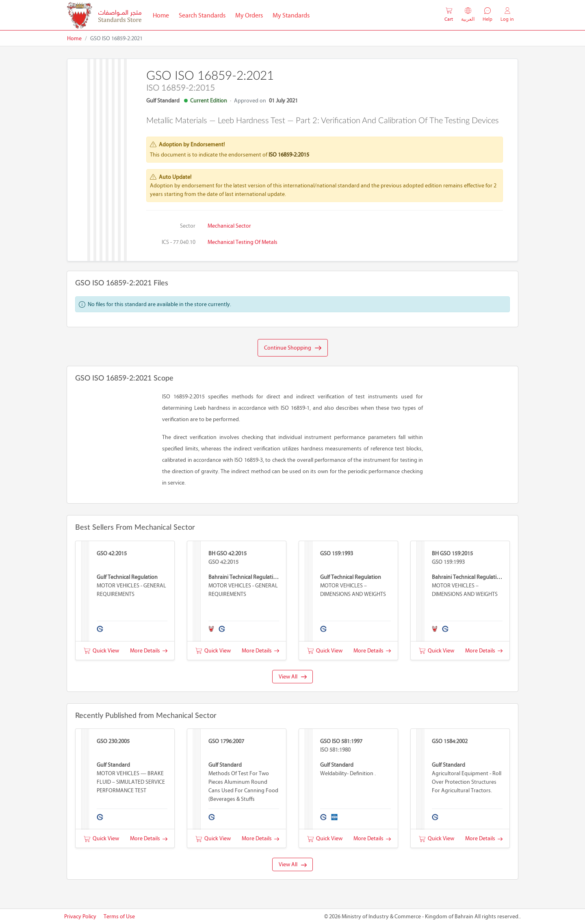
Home (163, 15)
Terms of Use (119, 916)
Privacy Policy (80, 916)
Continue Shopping (293, 348)
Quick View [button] (101, 651)
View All (293, 677)
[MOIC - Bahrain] (104, 15)
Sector (188, 226)
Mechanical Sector (229, 226)
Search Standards (205, 15)
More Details (149, 651)
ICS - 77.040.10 (179, 242)
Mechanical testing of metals (243, 242)
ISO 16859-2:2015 (289, 155)
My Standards (291, 15)
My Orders (249, 15)
